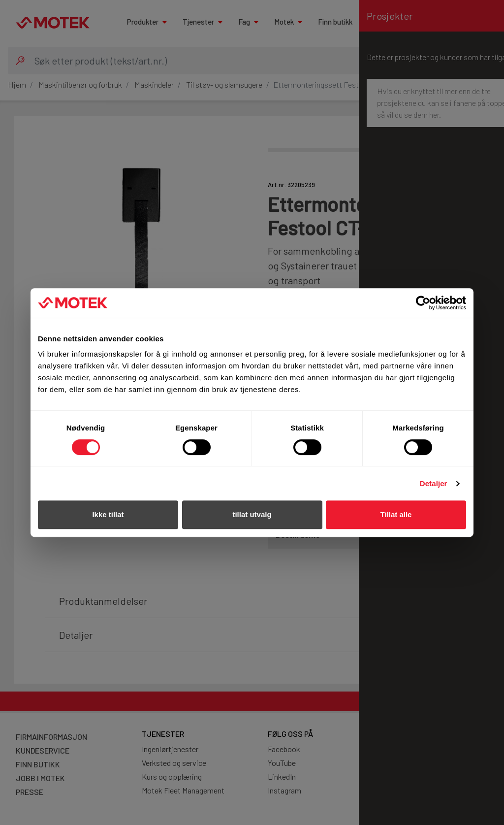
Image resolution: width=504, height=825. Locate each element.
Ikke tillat (108, 514)
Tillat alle (396, 514)
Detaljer (434, 483)
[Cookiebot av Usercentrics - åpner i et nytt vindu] (423, 303)
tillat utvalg (252, 514)
